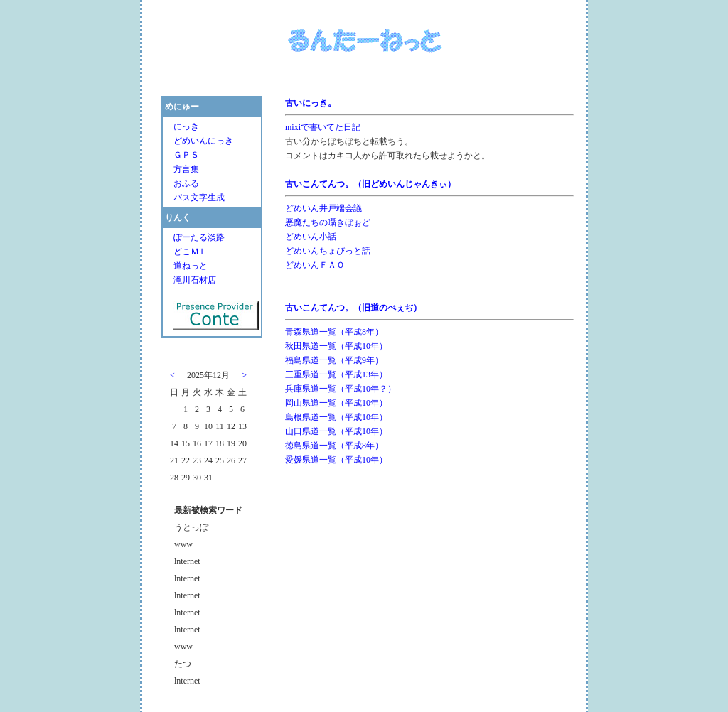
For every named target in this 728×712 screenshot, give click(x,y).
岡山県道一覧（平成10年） (336, 399)
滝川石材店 (195, 276)
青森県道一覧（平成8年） (334, 328)
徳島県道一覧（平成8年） (334, 441)
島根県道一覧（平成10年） (336, 413)
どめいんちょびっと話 (328, 247)
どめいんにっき (203, 136)
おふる (186, 179)
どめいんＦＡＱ (315, 261)
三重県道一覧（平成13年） (336, 370)
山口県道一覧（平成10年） (336, 427)
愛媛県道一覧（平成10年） (336, 455)
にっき (186, 122)
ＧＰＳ (186, 151)
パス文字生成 (199, 193)
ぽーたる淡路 (199, 233)
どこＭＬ (191, 247)
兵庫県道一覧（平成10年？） (341, 384)
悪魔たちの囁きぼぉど (328, 218)
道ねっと (191, 261)
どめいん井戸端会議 (323, 204)
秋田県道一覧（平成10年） (336, 342)
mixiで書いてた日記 (323, 123)
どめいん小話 (311, 232)
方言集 (186, 165)
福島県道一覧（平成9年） (334, 356)
